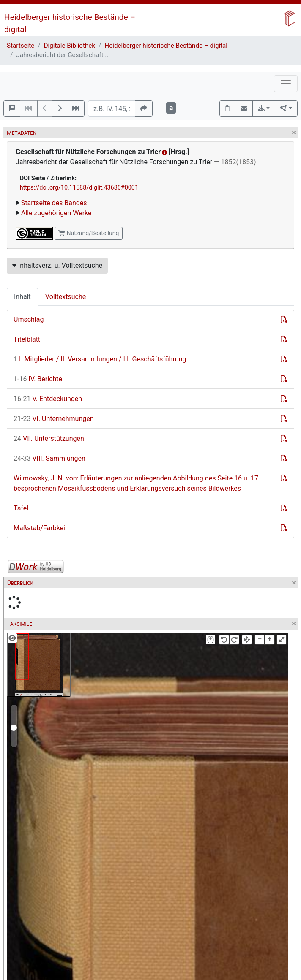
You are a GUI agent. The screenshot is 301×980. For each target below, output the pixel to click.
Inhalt (22, 297)
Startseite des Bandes (54, 203)
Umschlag (29, 319)
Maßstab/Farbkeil (40, 528)
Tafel (21, 508)
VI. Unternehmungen (54, 419)
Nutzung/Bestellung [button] (89, 233)
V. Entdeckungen (48, 399)
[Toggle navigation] (286, 84)
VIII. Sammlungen (49, 458)
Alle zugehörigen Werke (56, 213)
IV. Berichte (38, 379)
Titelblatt (27, 339)
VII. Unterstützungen (49, 438)
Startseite (21, 46)
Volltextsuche (66, 297)
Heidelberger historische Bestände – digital (166, 46)
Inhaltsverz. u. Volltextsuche (57, 265)
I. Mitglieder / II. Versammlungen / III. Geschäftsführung (100, 359)
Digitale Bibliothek (70, 46)
